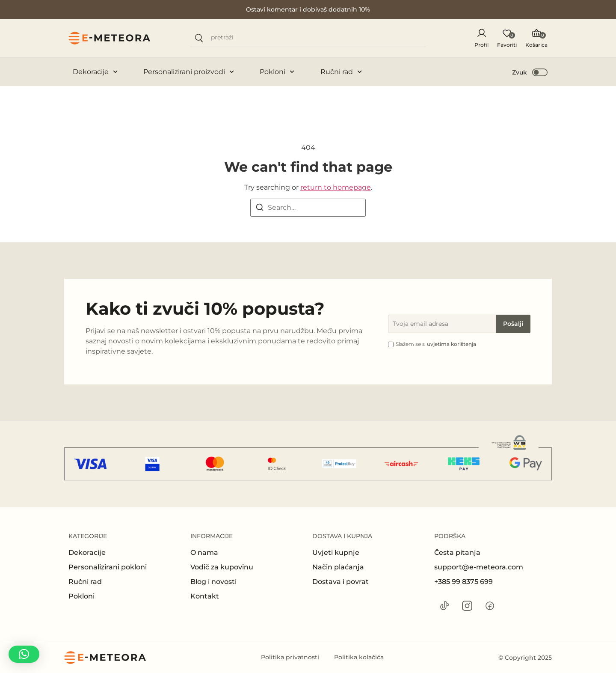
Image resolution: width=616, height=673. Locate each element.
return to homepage (336, 187)
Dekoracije (95, 72)
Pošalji (513, 324)
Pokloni (277, 72)
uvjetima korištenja (452, 344)
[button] (530, 72)
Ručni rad (341, 72)
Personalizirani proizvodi (189, 72)
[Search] (260, 209)
